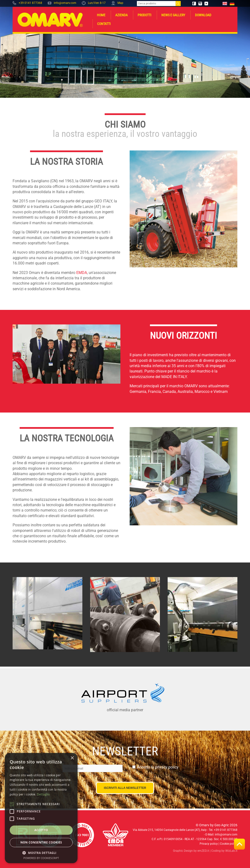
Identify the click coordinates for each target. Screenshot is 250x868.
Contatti (104, 24)
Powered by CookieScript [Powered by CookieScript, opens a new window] (41, 858)
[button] (41, 853)
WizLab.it (231, 851)
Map (117, 3)
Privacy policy (209, 844)
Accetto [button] (41, 830)
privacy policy (167, 767)
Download (203, 15)
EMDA (82, 273)
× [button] (72, 758)
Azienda (121, 15)
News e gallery (173, 15)
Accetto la (158, 767)
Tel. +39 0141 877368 (223, 830)
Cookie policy (229, 844)
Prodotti (145, 15)
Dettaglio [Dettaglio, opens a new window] (43, 794)
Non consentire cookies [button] (41, 842)
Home (101, 15)
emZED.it (203, 851)
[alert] (41, 808)
